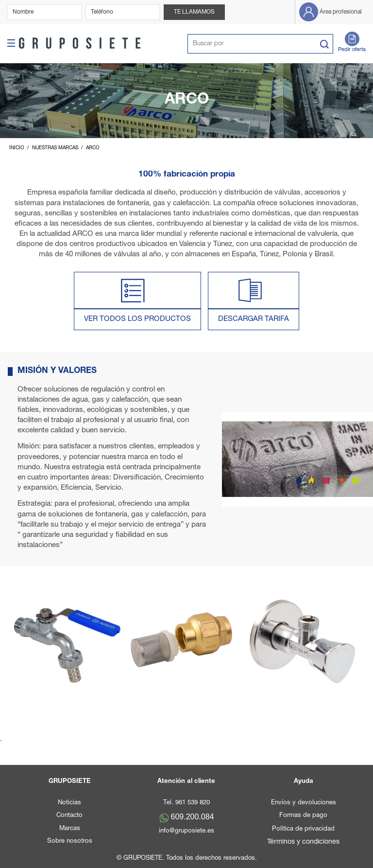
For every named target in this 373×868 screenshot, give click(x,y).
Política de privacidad (303, 829)
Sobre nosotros (70, 841)
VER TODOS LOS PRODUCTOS (137, 319)
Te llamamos (194, 12)
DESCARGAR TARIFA (254, 319)
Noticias (69, 803)
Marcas (70, 829)
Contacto (69, 816)
